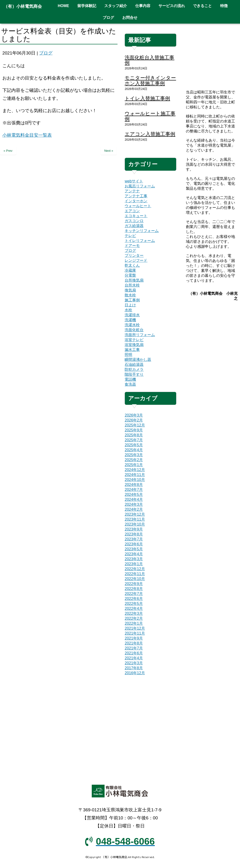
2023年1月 (134, 564)
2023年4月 (134, 554)
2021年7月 (134, 648)
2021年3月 (134, 663)
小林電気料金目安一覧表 (27, 135)
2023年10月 (135, 524)
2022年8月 (134, 589)
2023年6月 (134, 544)
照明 (128, 355)
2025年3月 (134, 455)
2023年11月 (135, 519)
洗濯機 (130, 320)
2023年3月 (134, 559)
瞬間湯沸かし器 (138, 360)
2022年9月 (134, 584)
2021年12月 (135, 628)
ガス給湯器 (134, 226)
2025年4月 (134, 450)
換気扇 (130, 290)
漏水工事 (132, 350)
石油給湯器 (134, 364)
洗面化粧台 (134, 330)
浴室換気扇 (134, 345)
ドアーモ (132, 246)
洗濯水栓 (132, 325)
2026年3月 (134, 415)
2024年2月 (134, 509)
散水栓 (130, 295)
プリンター (134, 255)
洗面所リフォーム (140, 335)
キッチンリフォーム (142, 231)
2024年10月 (135, 480)
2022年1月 (134, 623)
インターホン (136, 201)
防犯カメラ (134, 369)
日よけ (130, 305)
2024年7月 (134, 490)
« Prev (8, 151)
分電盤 (130, 275)
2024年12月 (135, 470)
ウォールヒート (138, 206)
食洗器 (130, 384)
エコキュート (136, 216)
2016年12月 (135, 673)
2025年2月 (134, 460)
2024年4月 (134, 499)
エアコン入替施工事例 (150, 134)
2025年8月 (134, 435)
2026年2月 (134, 420)
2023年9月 (134, 529)
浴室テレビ (134, 340)
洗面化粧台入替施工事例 (149, 60)
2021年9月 (134, 638)
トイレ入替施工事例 (147, 98)
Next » (109, 151)
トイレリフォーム (140, 241)
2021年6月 (134, 653)
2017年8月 (134, 668)
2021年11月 (135, 633)
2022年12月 (135, 569)
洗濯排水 (132, 315)
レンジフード (136, 260)
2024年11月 (135, 475)
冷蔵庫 (130, 270)
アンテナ (132, 191)
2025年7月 (134, 440)
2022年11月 (135, 574)
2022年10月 (135, 579)
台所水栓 (132, 285)
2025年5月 (134, 445)
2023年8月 (134, 534)
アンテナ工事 (136, 196)
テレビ (130, 236)
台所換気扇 (134, 280)
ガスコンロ (134, 221)
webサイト (134, 181)
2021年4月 (134, 658)
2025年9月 (134, 430)
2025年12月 (135, 425)
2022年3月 (134, 613)
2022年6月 (134, 599)
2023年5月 (134, 549)
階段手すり (134, 374)
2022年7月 (134, 594)
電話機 (130, 379)
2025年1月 (134, 465)
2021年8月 (134, 643)
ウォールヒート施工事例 (150, 116)
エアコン (132, 211)
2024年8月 (134, 485)
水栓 (128, 310)
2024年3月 (134, 504)
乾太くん (132, 265)
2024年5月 (134, 495)
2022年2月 (134, 618)
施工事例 (132, 300)
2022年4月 (134, 609)
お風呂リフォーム (140, 186)
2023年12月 (135, 514)
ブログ (46, 53)
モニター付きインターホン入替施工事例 (150, 80)
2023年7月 (134, 539)
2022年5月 (134, 604)
